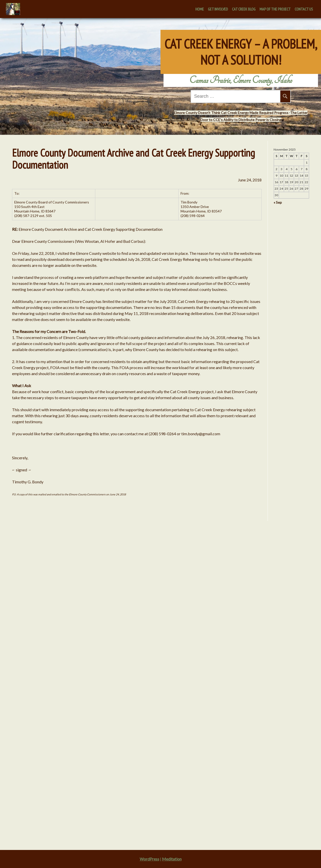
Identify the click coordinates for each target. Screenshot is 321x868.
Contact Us (304, 9)
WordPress (149, 859)
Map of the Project (275, 9)
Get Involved (218, 9)
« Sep (276, 202)
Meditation (172, 859)
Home (200, 9)
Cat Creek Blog (244, 9)
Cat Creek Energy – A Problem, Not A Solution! (241, 48)
